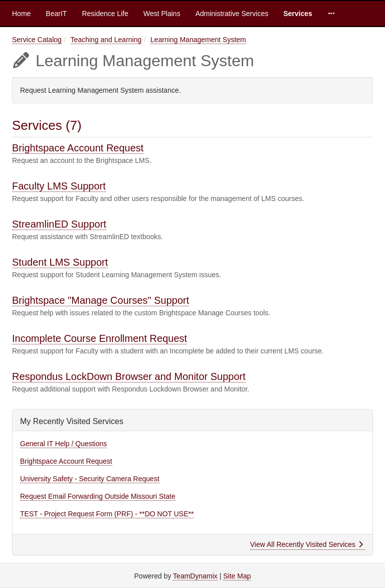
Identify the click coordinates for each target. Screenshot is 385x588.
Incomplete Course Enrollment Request (100, 338)
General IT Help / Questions (63, 444)
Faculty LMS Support (59, 186)
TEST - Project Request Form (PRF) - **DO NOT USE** (107, 514)
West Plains (162, 14)
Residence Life (105, 14)
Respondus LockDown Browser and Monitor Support (129, 376)
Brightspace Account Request (78, 148)
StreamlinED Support (59, 224)
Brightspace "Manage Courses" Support (101, 300)
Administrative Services (232, 14)
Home (21, 14)
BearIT (56, 14)
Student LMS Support (60, 262)
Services (298, 14)
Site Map (237, 576)
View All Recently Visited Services (307, 544)
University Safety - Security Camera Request (90, 479)
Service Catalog (37, 40)
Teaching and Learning (106, 40)
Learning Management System (198, 40)
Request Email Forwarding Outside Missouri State (98, 496)
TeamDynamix (195, 576)
